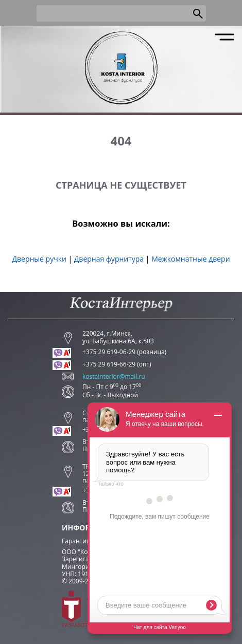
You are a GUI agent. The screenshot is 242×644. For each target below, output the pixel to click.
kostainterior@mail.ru (114, 377)
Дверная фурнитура (109, 259)
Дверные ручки (39, 259)
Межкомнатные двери (191, 259)
